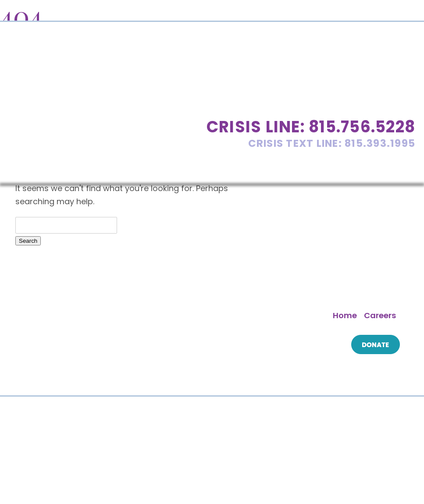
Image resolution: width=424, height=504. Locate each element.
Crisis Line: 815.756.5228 (311, 127)
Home (345, 315)
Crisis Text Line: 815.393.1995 (332, 143)
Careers (380, 315)
